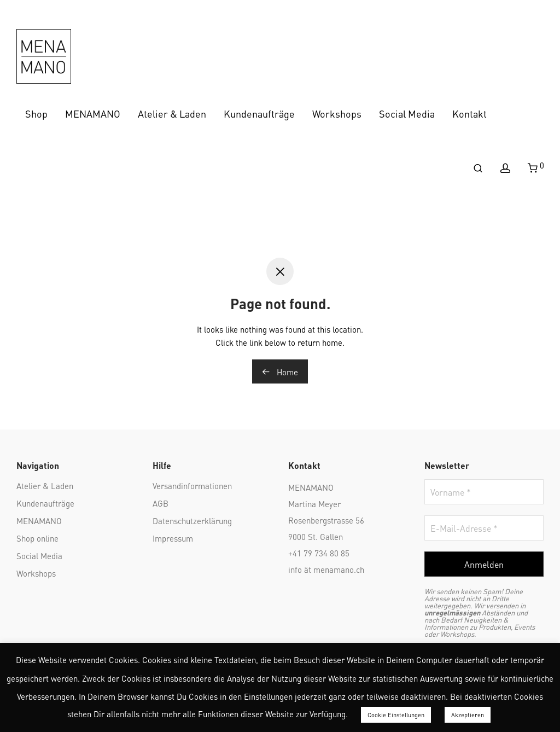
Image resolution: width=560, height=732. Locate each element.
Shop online (37, 538)
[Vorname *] (484, 492)
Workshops (337, 113)
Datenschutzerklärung (192, 520)
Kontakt (469, 113)
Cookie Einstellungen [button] (396, 714)
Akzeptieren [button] (468, 714)
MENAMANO (93, 113)
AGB (161, 503)
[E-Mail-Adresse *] (484, 528)
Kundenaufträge (259, 113)
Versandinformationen (192, 485)
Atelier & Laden (172, 113)
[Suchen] (478, 168)
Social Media (407, 113)
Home (280, 371)
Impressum (173, 538)
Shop (36, 113)
